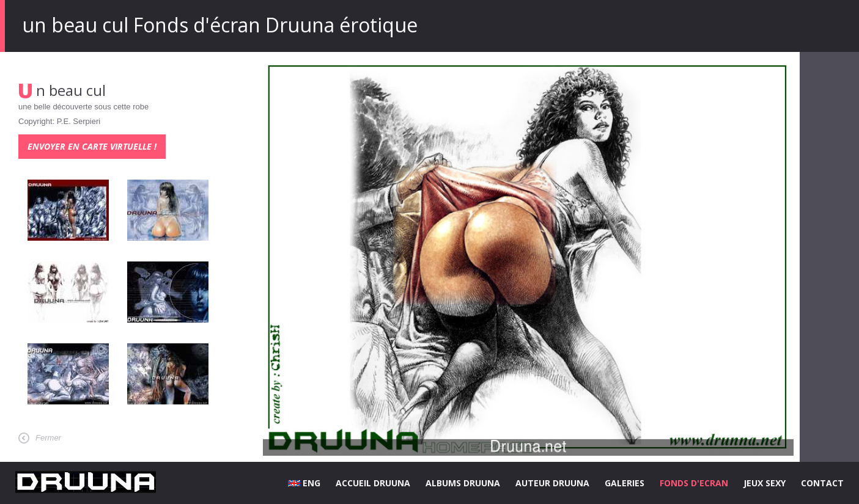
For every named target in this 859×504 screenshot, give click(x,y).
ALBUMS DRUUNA (463, 483)
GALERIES (625, 483)
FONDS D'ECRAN (694, 483)
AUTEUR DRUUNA (552, 483)
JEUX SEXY (765, 483)
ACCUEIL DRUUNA (373, 483)
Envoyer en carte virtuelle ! (92, 146)
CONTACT (822, 483)
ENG (304, 483)
